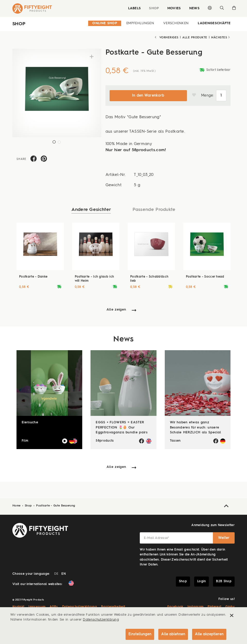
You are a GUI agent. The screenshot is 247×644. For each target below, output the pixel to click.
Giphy (230, 607)
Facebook (175, 607)
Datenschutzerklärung (80, 607)
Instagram (196, 607)
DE (56, 574)
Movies (174, 8)
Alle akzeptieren (209, 634)
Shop (154, 8)
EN (64, 574)
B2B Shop (224, 581)
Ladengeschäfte (214, 23)
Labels (134, 8)
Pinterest (214, 607)
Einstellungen (140, 634)
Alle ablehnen (173, 634)
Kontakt (18, 607)
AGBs (54, 607)
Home (17, 506)
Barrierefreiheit (113, 607)
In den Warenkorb (148, 96)
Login (202, 581)
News (194, 8)
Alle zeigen (116, 310)
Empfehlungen (140, 23)
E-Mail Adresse (157, 538)
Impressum (37, 607)
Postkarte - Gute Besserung (56, 506)
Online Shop (105, 23)
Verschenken (176, 23)
